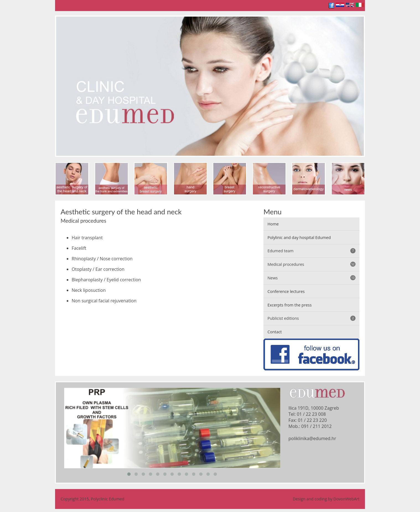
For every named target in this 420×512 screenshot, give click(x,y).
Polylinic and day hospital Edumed (299, 237)
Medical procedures (312, 264)
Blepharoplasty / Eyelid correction (106, 280)
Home (273, 224)
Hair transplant (87, 238)
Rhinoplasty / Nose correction (102, 259)
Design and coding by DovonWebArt (326, 499)
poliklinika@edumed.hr (312, 438)
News (312, 278)
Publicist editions (312, 318)
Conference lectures (286, 291)
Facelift (79, 248)
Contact (275, 332)
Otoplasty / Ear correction (98, 269)
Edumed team (312, 251)
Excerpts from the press (290, 305)
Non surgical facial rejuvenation (104, 301)
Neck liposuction (89, 290)
